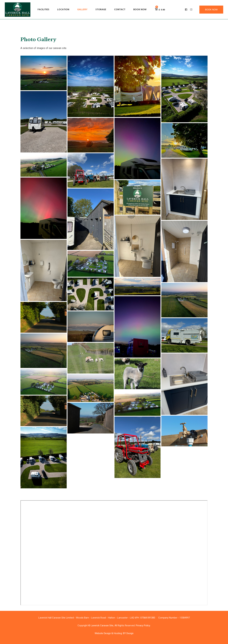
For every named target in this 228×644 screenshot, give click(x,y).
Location (63, 10)
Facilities (43, 10)
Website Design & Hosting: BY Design (114, 633)
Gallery (82, 10)
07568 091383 (148, 618)
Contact (120, 10)
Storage (101, 10)
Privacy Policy (143, 625)
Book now (140, 10)
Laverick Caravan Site (102, 625)
